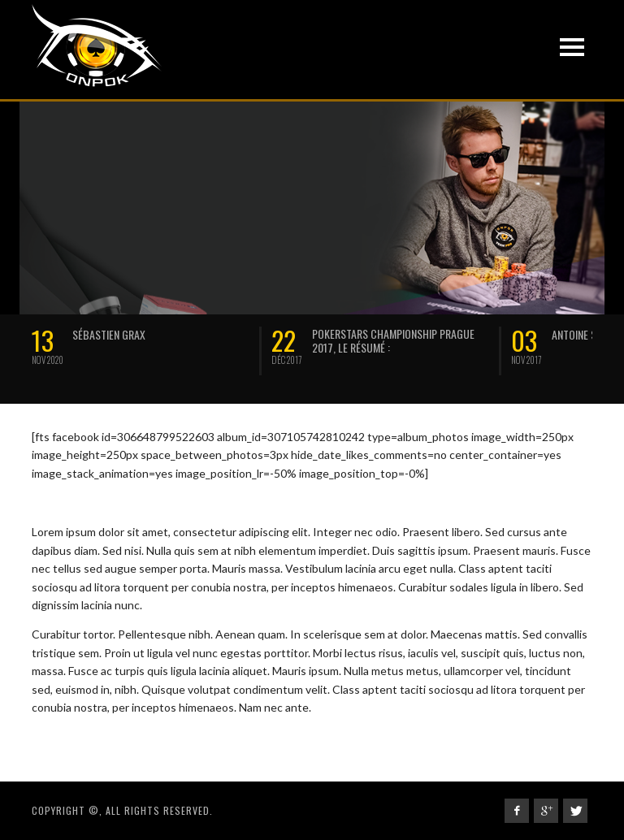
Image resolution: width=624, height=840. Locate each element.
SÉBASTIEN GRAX (109, 334)
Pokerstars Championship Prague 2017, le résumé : (393, 340)
